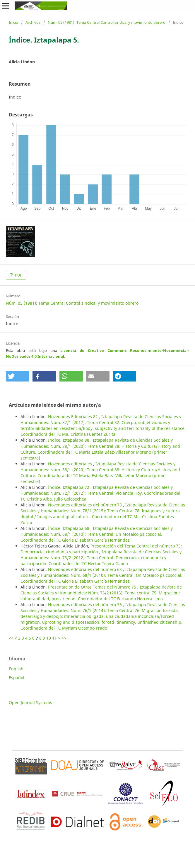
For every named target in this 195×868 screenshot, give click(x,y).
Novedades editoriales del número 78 (85, 505)
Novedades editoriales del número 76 (85, 605)
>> (64, 638)
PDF (18, 275)
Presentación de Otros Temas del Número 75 (93, 587)
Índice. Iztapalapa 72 (69, 487)
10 (49, 638)
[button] (18, 376)
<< (11, 638)
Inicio (13, 22)
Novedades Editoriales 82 (73, 417)
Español (17, 678)
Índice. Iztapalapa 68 (69, 528)
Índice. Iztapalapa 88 (69, 440)
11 (54, 638)
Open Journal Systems (30, 702)
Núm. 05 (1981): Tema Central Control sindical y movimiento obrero (107, 22)
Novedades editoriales (71, 464)
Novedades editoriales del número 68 (85, 569)
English (16, 669)
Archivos (33, 22)
